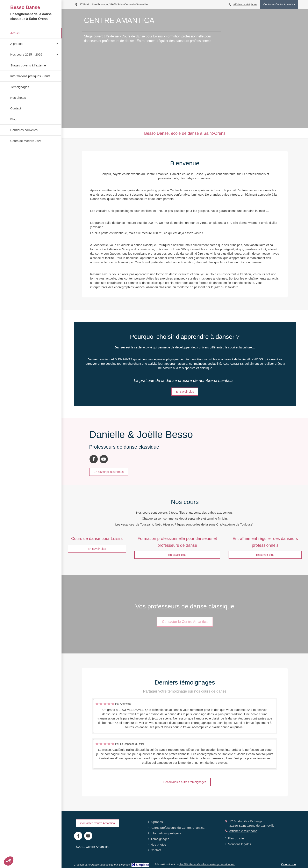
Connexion (288, 864)
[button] (9, 861)
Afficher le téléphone (245, 4)
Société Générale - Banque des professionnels (207, 864)
